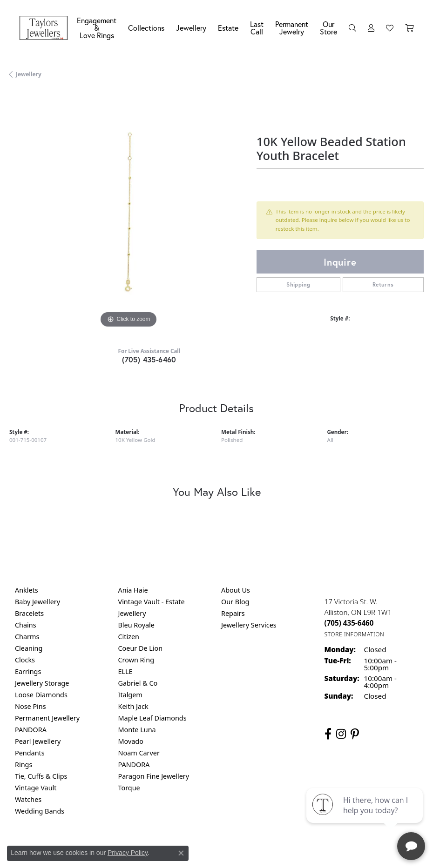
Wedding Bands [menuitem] (40, 811)
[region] (128, 211)
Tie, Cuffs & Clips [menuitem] (41, 776)
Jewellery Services (249, 625)
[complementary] (365, 817)
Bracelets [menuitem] (29, 613)
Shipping (298, 284)
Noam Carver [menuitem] (139, 753)
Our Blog (235, 602)
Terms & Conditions (226, 850)
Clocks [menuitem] (25, 660)
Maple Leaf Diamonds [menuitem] (152, 718)
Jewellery (191, 28)
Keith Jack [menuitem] (133, 706)
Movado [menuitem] (131, 741)
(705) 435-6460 (149, 359)
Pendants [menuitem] (30, 753)
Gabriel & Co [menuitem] (138, 683)
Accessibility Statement (295, 850)
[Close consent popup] (181, 853)
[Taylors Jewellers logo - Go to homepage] (46, 28)
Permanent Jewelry (292, 28)
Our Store (328, 28)
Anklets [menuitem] (27, 590)
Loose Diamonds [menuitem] (41, 695)
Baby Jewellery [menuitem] (37, 602)
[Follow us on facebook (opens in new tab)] (328, 734)
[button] (352, 28)
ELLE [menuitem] (125, 671)
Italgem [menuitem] (130, 695)
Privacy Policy (128, 853)
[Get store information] (355, 634)
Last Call (257, 28)
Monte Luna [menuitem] (137, 730)
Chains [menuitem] (26, 625)
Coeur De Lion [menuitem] (141, 648)
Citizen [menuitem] (129, 637)
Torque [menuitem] (129, 788)
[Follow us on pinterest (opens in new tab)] (355, 734)
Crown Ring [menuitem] (136, 660)
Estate (228, 28)
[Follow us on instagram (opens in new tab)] (341, 734)
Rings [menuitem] (24, 765)
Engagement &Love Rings (97, 28)
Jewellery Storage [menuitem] (42, 683)
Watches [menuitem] (28, 799)
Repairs (233, 613)
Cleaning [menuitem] (29, 648)
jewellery (29, 74)
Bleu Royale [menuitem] (136, 625)
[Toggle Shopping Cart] (409, 28)
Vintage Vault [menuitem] (36, 788)
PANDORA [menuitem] (31, 730)
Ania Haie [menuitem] (133, 590)
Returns (383, 284)
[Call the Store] (349, 623)
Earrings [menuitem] (28, 671)
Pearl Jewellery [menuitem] (38, 741)
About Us (236, 590)
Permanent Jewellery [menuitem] (47, 718)
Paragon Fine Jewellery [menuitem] (154, 776)
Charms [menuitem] (27, 637)
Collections (146, 28)
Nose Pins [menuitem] (30, 706)
